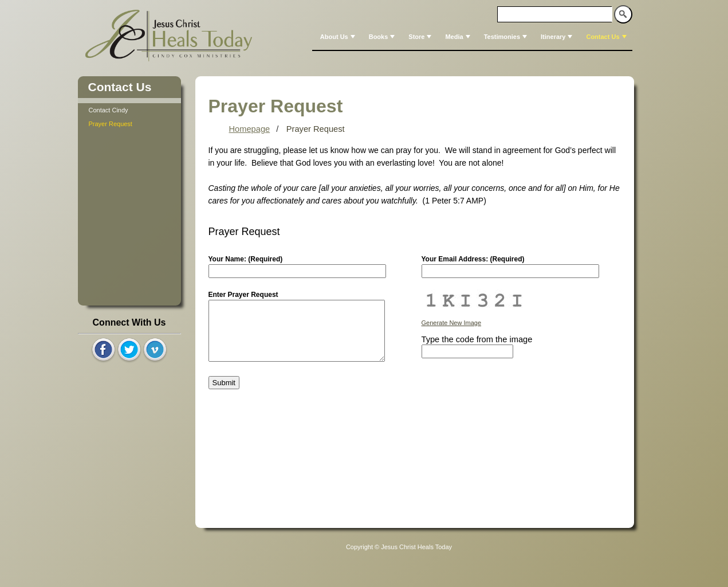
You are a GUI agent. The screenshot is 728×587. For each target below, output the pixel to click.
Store (421, 37)
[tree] (129, 117)
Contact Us (607, 37)
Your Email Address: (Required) (473, 259)
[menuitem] (337, 37)
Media (459, 37)
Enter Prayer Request (243, 295)
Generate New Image (452, 323)
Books (383, 37)
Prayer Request (111, 124)
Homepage (250, 129)
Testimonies (507, 37)
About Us (339, 37)
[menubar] (472, 37)
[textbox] (555, 14)
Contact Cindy (109, 110)
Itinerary (558, 37)
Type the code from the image (477, 339)
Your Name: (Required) (246, 259)
